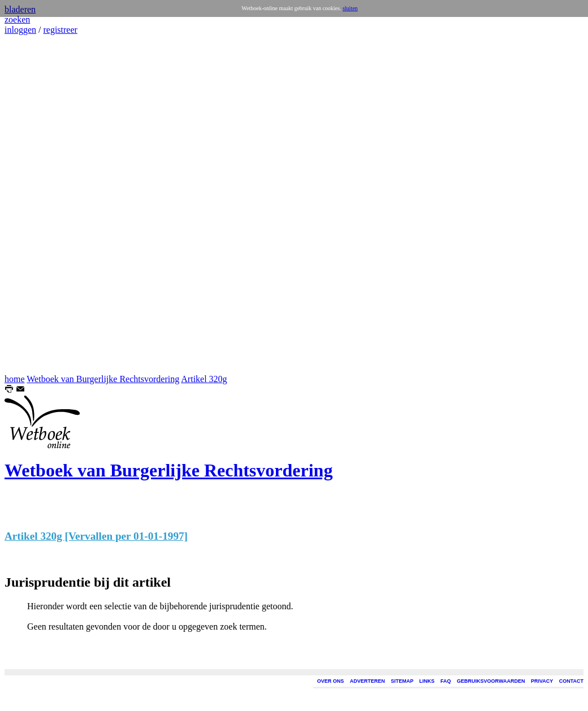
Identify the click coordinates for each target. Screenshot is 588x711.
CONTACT (571, 681)
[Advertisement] (38, 205)
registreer (60, 30)
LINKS (427, 681)
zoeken (17, 19)
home (15, 379)
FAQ (446, 681)
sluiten (350, 8)
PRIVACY (542, 681)
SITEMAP (402, 681)
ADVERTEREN (367, 681)
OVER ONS (331, 681)
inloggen (20, 30)
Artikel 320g (204, 379)
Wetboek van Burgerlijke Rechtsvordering (103, 379)
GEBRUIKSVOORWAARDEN (491, 681)
